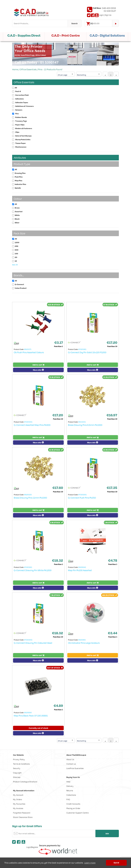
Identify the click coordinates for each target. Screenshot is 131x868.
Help (68, 782)
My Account (18, 795)
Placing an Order (73, 808)
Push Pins (19, 177)
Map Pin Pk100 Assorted (80, 570)
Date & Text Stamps (23, 136)
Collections (71, 795)
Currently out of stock (38, 728)
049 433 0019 (109, 8)
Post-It (18, 91)
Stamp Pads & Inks (23, 139)
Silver (17, 223)
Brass (17, 208)
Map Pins (19, 181)
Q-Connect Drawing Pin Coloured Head (33, 643)
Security (17, 768)
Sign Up (108, 15)
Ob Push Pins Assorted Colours (29, 352)
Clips (17, 132)
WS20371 (28, 349)
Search (74, 23)
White (17, 215)
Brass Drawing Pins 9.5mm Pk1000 (85, 425)
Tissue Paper (21, 143)
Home (15, 69)
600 (17, 250)
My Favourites (19, 804)
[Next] (116, 74)
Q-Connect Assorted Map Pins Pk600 (32, 425)
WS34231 (82, 422)
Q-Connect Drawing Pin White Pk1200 (33, 570)
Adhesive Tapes (22, 102)
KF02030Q (28, 422)
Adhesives (19, 99)
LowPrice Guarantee (75, 768)
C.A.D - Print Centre (66, 35)
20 (16, 257)
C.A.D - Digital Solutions (107, 35)
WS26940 (82, 567)
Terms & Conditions (21, 764)
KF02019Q (28, 567)
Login (101, 15)
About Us (70, 759)
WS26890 (28, 713)
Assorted (19, 211)
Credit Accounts (73, 804)
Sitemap (17, 777)
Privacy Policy (19, 759)
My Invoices (18, 808)
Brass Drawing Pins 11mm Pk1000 (30, 498)
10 (16, 261)
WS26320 (28, 495)
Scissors (19, 110)
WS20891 (82, 640)
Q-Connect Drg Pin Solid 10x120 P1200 (87, 352)
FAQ (68, 799)
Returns (70, 791)
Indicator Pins (20, 184)
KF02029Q (82, 495)
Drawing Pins (20, 173)
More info (38, 370)
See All (15, 265)
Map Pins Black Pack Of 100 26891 (31, 716)
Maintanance (21, 147)
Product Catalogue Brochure (25, 782)
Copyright (17, 773)
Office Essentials (28, 69)
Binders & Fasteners (24, 128)
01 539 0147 (110, 11)
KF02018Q (82, 349)
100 (16, 254)
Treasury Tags (21, 121)
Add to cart (38, 365)
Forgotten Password (22, 813)
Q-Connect (19, 284)
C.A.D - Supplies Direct (24, 35)
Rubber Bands (21, 117)
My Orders (17, 799)
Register (35, 847)
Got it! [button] (116, 863)
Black (17, 219)
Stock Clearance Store (23, 817)
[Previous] (105, 74)
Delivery (70, 786)
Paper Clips (20, 125)
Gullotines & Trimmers (24, 106)
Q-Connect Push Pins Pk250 (82, 498)
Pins (40, 69)
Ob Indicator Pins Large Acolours (84, 643)
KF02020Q (28, 640)
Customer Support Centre (78, 813)
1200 (17, 242)
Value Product (21, 288)
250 (17, 246)
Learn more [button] (90, 863)
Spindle (18, 188)
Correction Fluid (22, 95)
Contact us (71, 764)
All (16, 88)
